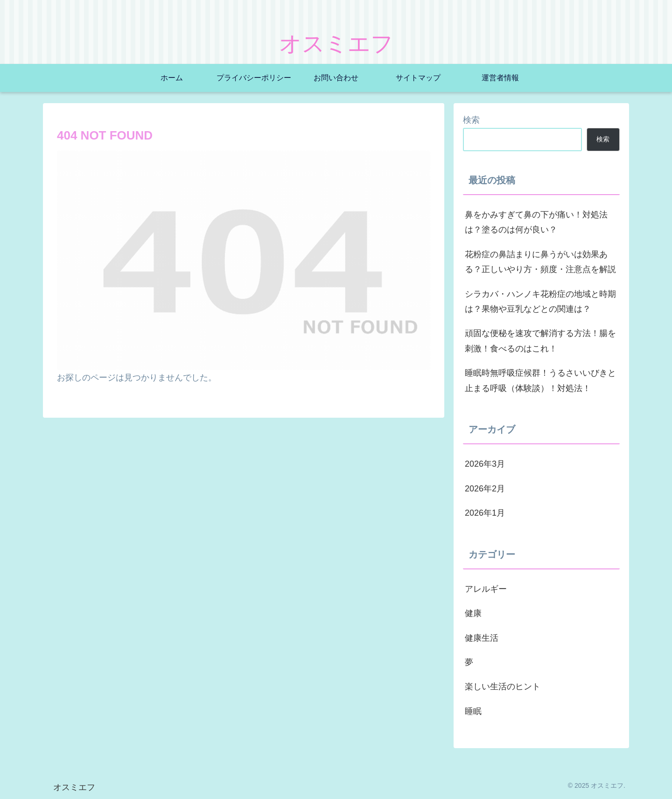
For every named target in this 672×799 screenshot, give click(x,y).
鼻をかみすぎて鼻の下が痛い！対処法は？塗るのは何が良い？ (536, 222)
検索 (471, 120)
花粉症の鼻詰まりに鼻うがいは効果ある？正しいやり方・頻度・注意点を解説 (540, 262)
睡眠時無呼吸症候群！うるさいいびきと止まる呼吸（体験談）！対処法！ (540, 380)
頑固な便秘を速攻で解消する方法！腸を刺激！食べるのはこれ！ (540, 341)
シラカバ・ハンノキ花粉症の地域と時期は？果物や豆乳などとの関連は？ (540, 301)
